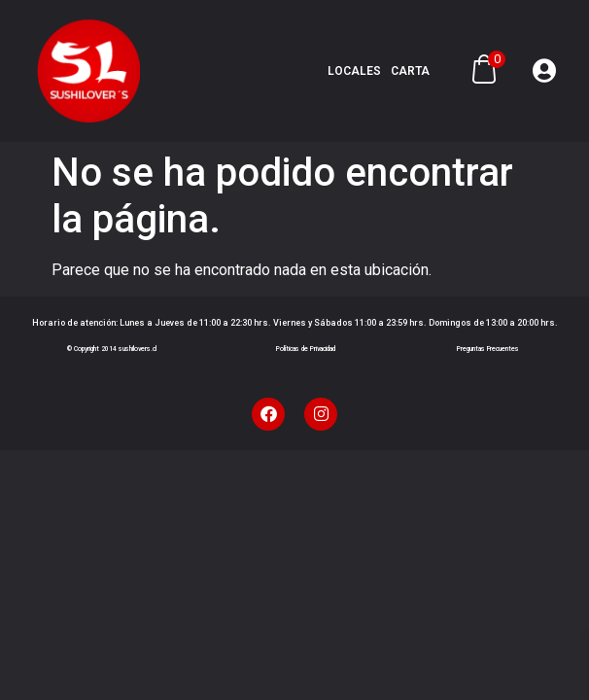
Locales (354, 71)
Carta (410, 71)
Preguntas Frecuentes (488, 349)
